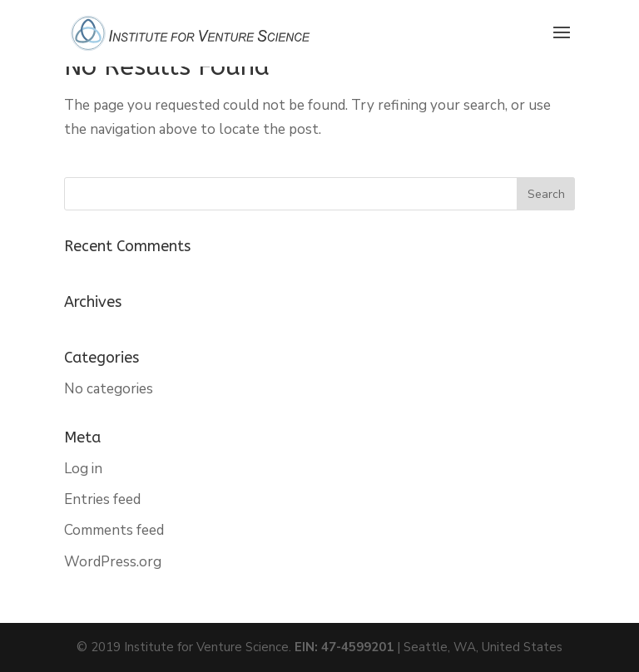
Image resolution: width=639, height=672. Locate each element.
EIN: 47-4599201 (344, 647)
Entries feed (102, 499)
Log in (83, 469)
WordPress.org (113, 562)
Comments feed (114, 530)
